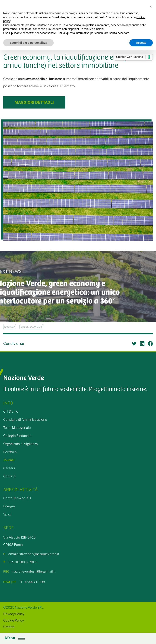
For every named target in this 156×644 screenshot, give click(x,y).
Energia (9, 506)
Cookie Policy (14, 620)
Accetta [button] (141, 43)
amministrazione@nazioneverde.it (31, 554)
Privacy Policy (14, 614)
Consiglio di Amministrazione (25, 420)
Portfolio (10, 452)
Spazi (7, 514)
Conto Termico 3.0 (17, 498)
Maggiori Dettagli (34, 102)
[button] (151, 6)
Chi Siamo (11, 411)
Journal (9, 460)
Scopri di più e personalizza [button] (28, 43)
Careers (9, 468)
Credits (9, 627)
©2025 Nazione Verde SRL (23, 607)
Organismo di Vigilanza (21, 444)
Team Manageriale (17, 428)
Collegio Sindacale (17, 436)
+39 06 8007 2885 (20, 562)
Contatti (9, 476)
